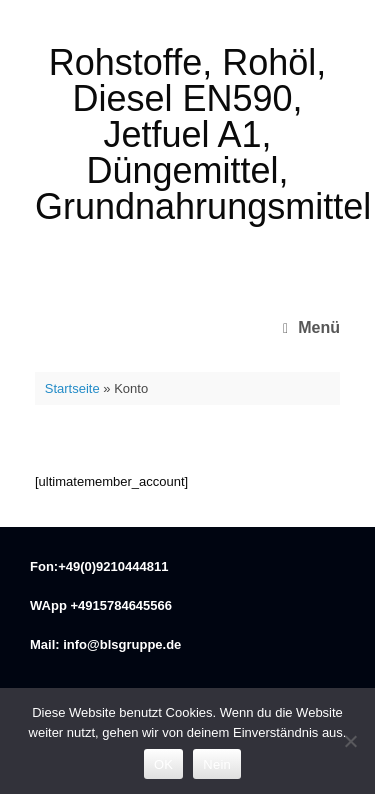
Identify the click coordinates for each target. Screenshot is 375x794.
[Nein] (350, 741)
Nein (217, 764)
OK (163, 764)
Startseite (72, 388)
